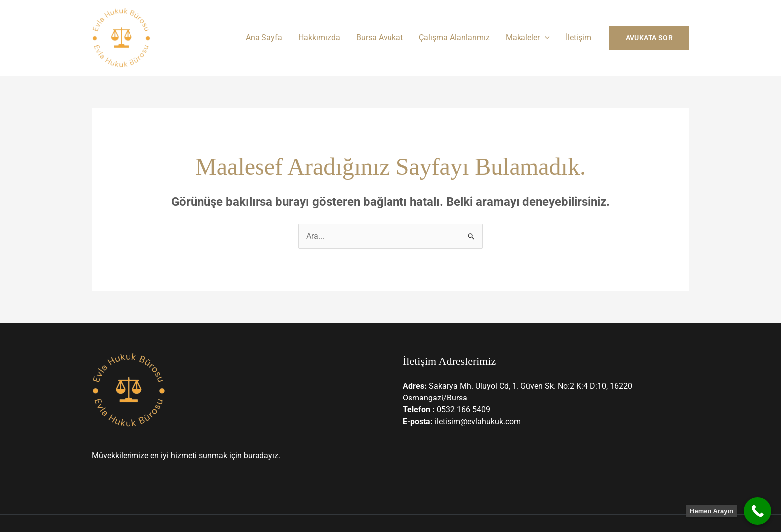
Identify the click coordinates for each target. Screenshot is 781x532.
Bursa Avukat (380, 38)
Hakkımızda (319, 38)
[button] (545, 38)
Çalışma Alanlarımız (454, 38)
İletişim (579, 38)
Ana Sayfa (264, 38)
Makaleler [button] (528, 38)
